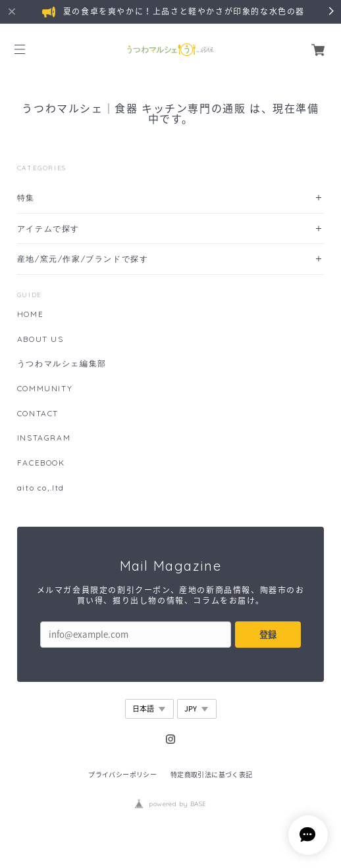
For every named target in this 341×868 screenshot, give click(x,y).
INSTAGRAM (44, 438)
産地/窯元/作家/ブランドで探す (83, 259)
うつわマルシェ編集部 (62, 364)
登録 (268, 634)
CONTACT (38, 414)
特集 (26, 198)
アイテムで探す (48, 229)
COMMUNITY (45, 389)
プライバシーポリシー (122, 774)
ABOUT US (40, 339)
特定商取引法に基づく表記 (212, 774)
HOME (30, 314)
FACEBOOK (41, 463)
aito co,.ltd (41, 488)
